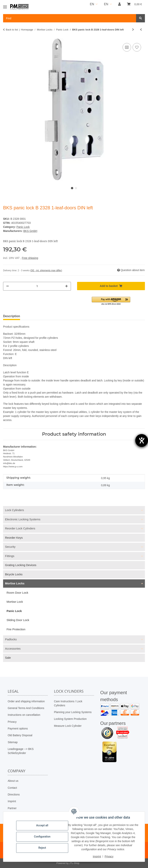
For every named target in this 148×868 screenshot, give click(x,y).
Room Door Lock (17, 593)
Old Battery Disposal (20, 735)
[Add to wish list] (137, 47)
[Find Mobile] (70, 18)
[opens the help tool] (142, 440)
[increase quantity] (66, 286)
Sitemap (13, 742)
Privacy (12, 722)
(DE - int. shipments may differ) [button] (46, 270)
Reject (42, 848)
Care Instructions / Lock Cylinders (68, 703)
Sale (8, 658)
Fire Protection (16, 629)
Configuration (42, 837)
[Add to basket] (111, 286)
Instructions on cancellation (24, 715)
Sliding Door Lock (18, 620)
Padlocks (11, 639)
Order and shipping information (26, 701)
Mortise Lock (15, 602)
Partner (12, 808)
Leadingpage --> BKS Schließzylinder (21, 751)
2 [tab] (76, 188)
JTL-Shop (74, 863)
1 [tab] (72, 188)
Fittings (10, 556)
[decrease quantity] (8, 286)
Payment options (18, 729)
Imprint (12, 801)
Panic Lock (23, 227)
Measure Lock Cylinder (68, 726)
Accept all (42, 825)
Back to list (12, 30)
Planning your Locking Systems (73, 712)
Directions (14, 794)
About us (13, 781)
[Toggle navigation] (5, 5)
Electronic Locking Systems (23, 519)
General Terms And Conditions (26, 708)
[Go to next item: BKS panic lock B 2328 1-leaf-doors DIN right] (133, 30)
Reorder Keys (14, 538)
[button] (119, 4)
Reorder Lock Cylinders (20, 528)
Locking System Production (70, 719)
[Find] (140, 18)
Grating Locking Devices (21, 565)
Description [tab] (12, 316)
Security (10, 547)
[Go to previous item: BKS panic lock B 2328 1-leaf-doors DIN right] (141, 30)
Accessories (13, 649)
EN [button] (92, 4)
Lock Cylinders (14, 510)
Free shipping (30, 258)
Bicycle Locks (14, 574)
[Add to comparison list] (127, 47)
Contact (12, 788)
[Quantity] (37, 286)
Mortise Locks (15, 583)
